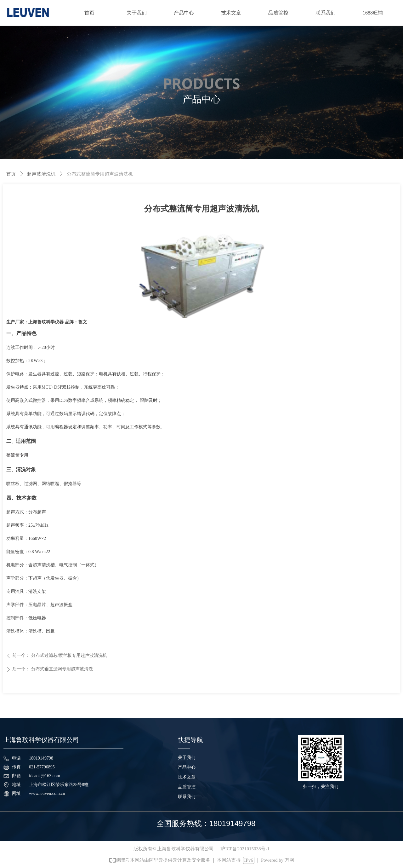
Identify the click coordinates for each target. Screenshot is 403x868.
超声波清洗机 (41, 174)
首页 (11, 174)
